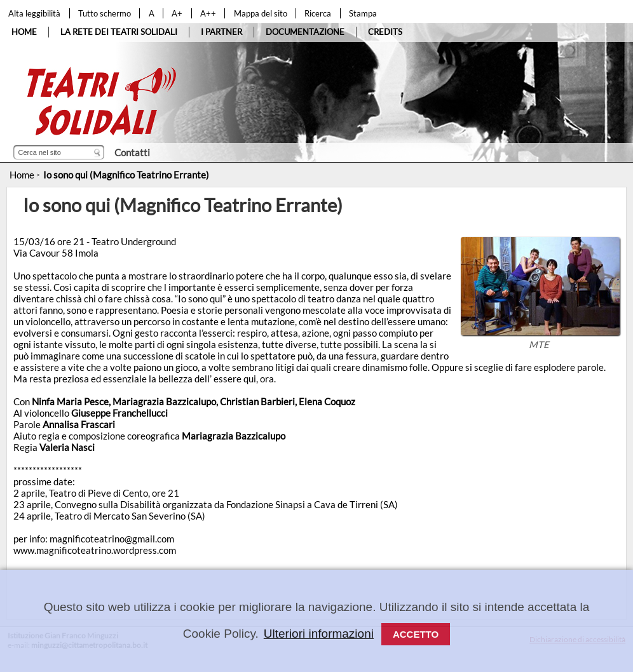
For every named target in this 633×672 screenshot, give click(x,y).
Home (22, 175)
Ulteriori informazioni (319, 634)
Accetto (416, 634)
